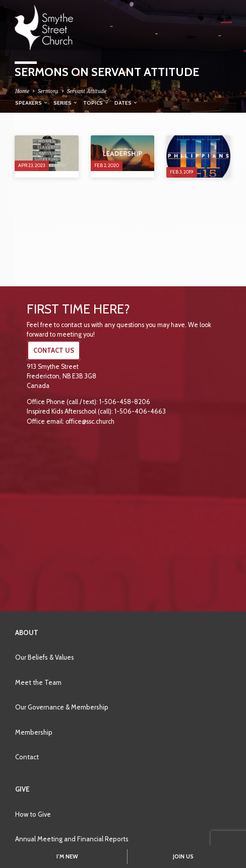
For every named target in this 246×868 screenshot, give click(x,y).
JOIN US (183, 856)
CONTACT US (54, 350)
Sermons (48, 91)
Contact (27, 757)
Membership (34, 732)
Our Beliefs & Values (45, 657)
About (27, 633)
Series (66, 103)
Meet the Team (38, 682)
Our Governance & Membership (62, 707)
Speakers (32, 103)
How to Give (33, 814)
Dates (126, 103)
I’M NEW (67, 856)
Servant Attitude (87, 91)
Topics (96, 103)
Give (22, 789)
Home (22, 91)
